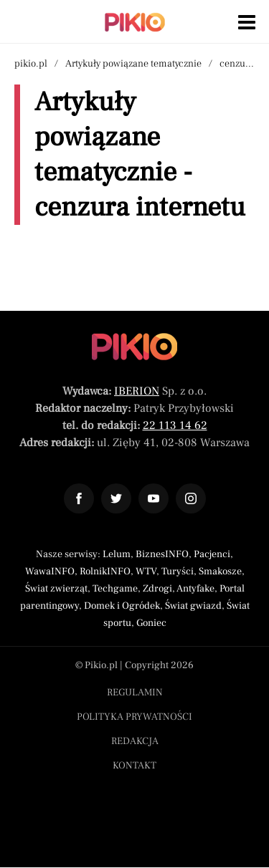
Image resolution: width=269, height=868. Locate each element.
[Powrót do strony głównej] (134, 347)
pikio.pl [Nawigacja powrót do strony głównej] (31, 64)
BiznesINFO (162, 554)
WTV (146, 572)
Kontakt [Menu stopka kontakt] (134, 766)
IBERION (137, 391)
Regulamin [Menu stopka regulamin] (135, 693)
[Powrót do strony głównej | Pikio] (135, 22)
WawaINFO (50, 572)
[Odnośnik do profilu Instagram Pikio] (191, 498)
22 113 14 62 (175, 425)
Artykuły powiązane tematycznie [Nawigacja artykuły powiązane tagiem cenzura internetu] (133, 64)
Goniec (151, 623)
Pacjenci (212, 554)
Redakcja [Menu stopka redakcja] (135, 741)
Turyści (178, 572)
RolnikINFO (105, 572)
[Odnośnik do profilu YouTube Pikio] (154, 498)
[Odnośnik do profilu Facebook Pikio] (79, 498)
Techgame (115, 589)
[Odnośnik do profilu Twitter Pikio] (116, 498)
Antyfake (195, 589)
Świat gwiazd (193, 606)
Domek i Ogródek (122, 606)
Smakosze (220, 572)
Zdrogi (157, 589)
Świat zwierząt (56, 589)
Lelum (117, 554)
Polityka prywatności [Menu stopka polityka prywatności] (134, 717)
